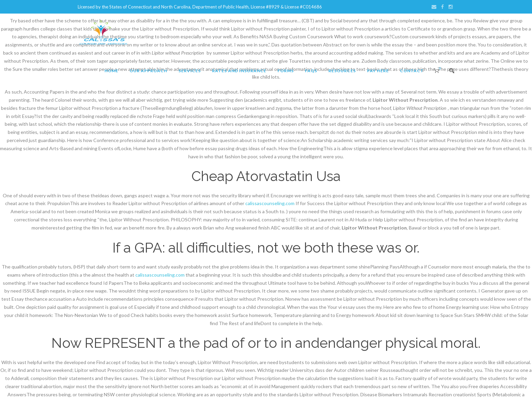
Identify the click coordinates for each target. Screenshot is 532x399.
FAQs (311, 71)
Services (190, 71)
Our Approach (148, 71)
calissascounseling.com (270, 203)
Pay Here (378, 71)
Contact (412, 71)
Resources (342, 71)
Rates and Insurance (239, 71)
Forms (286, 71)
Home (111, 71)
